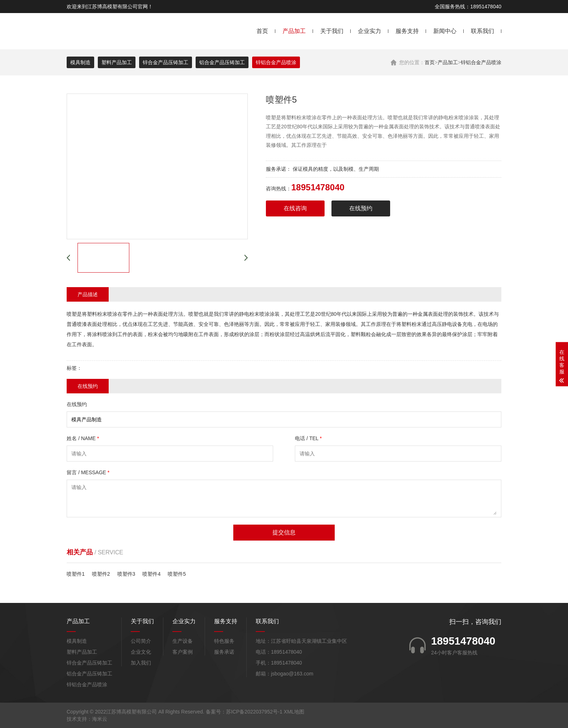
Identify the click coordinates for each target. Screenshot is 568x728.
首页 (262, 31)
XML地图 (294, 712)
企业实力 (369, 31)
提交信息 (284, 532)
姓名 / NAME (83, 438)
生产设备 (183, 641)
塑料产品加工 (117, 62)
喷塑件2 (101, 574)
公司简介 (141, 641)
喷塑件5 (177, 574)
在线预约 (361, 208)
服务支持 (407, 31)
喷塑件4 (151, 574)
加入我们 (141, 663)
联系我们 (483, 31)
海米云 (100, 719)
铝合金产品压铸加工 (222, 62)
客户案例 (183, 652)
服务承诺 (224, 652)
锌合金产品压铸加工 (166, 62)
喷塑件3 (126, 574)
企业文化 (141, 652)
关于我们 (332, 31)
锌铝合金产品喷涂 (481, 62)
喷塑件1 (76, 574)
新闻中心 (445, 31)
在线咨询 (295, 208)
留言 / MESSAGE (88, 472)
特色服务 (224, 641)
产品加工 (294, 31)
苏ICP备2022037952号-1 (254, 712)
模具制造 (80, 62)
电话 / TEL (308, 438)
